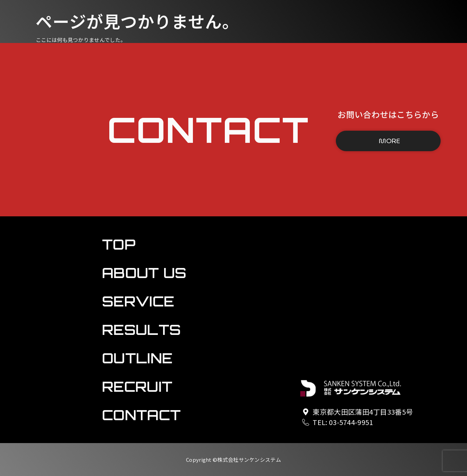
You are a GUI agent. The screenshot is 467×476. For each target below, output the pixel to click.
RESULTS (44, 137)
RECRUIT (44, 180)
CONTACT (44, 201)
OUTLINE (44, 158)
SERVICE (44, 116)
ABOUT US (44, 95)
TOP (44, 77)
